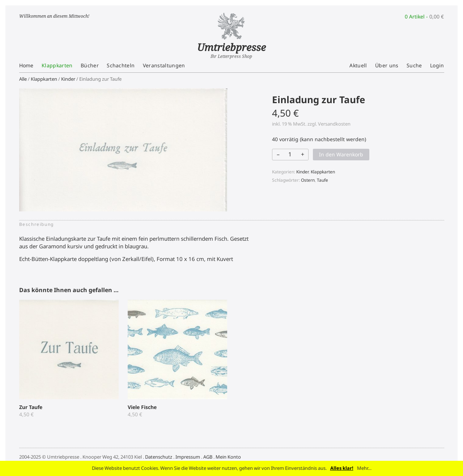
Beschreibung (37, 224)
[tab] (39, 224)
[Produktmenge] (290, 154)
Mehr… (364, 468)
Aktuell (358, 65)
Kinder (68, 79)
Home (26, 65)
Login (437, 65)
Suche (414, 65)
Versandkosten (334, 124)
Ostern (308, 180)
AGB (208, 457)
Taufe (322, 180)
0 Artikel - (424, 16)
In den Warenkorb (341, 154)
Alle (23, 79)
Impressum (188, 457)
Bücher (90, 65)
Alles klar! (342, 468)
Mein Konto (228, 457)
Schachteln (121, 65)
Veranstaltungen (164, 65)
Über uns (387, 65)
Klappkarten (57, 65)
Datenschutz (159, 457)
